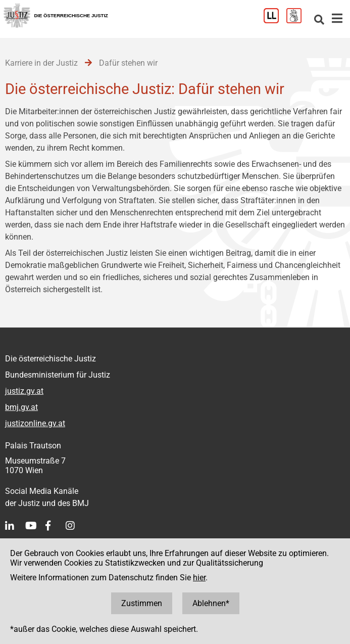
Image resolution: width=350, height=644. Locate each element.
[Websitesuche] (319, 20)
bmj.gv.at (21, 407)
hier (199, 578)
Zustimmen (142, 603)
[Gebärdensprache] (298, 20)
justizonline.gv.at (35, 423)
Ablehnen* (211, 603)
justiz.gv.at (24, 391)
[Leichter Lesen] (275, 20)
